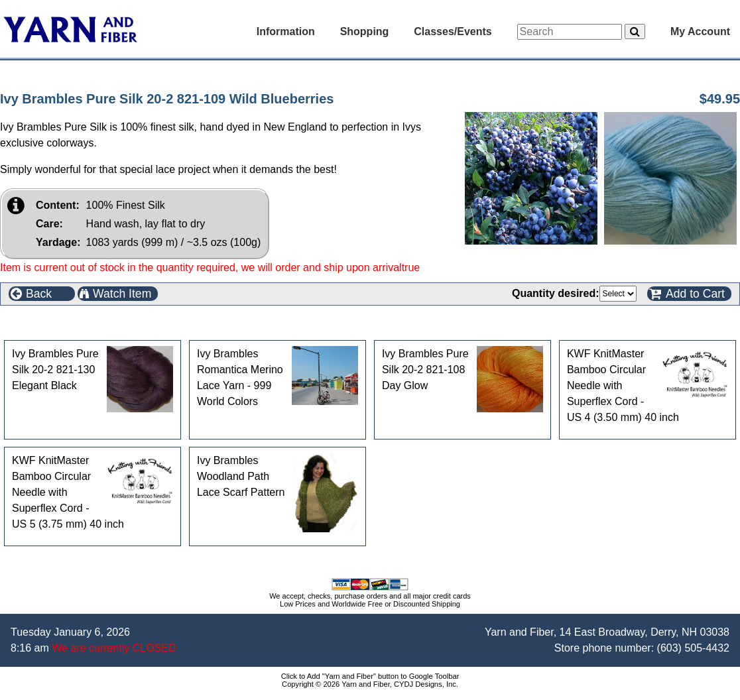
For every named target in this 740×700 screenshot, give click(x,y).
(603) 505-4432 (693, 648)
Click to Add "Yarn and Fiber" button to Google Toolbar (370, 676)
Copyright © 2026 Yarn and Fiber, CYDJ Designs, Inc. (370, 684)
